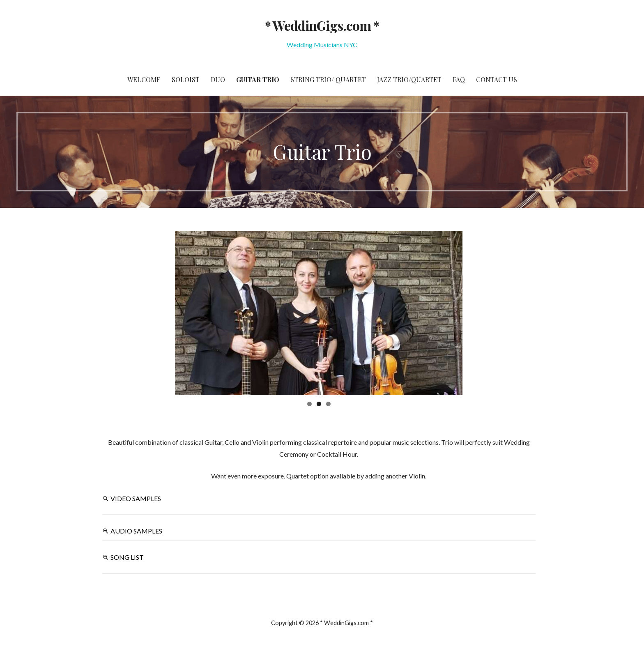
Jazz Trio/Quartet (409, 79)
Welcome (144, 79)
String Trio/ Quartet (328, 79)
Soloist (186, 79)
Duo (218, 79)
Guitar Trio (258, 79)
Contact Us (497, 79)
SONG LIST (127, 557)
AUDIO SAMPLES (136, 531)
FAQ (459, 79)
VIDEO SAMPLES (136, 498)
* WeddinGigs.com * (322, 25)
